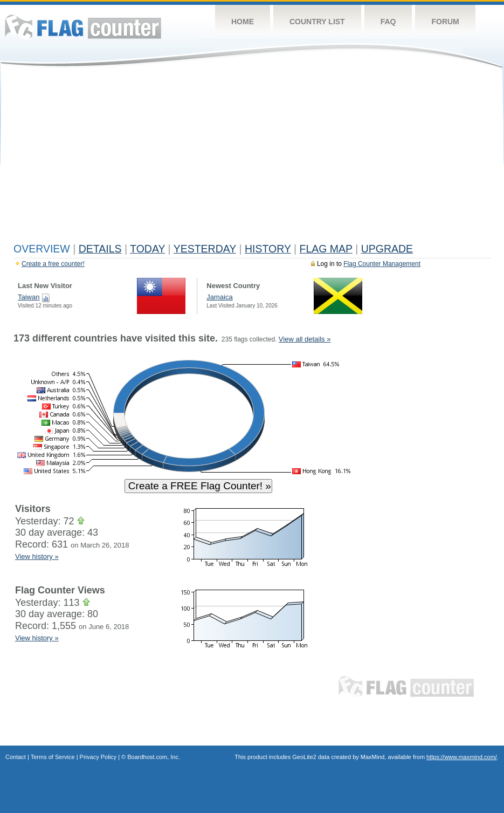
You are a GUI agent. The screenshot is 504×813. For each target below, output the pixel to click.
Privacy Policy (98, 757)
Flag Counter (83, 27)
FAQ (388, 22)
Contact (16, 757)
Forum (445, 22)
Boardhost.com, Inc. (154, 757)
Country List (317, 22)
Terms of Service (53, 757)
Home (243, 22)
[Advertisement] (252, 158)
